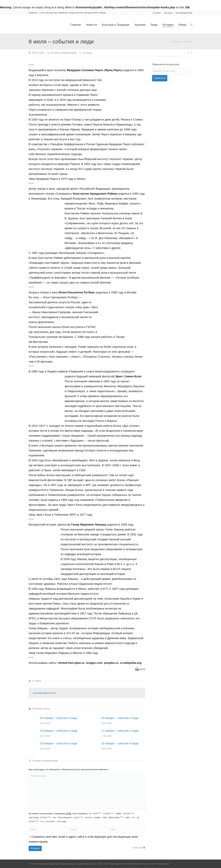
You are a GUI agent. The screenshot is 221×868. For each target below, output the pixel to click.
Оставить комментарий (63, 53)
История (188, 42)
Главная (176, 42)
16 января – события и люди (59, 743)
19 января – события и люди (120, 718)
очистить (138, 848)
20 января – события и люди (59, 718)
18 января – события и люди (59, 731)
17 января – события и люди (120, 731)
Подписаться (160, 78)
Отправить (35, 848)
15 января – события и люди (120, 743)
